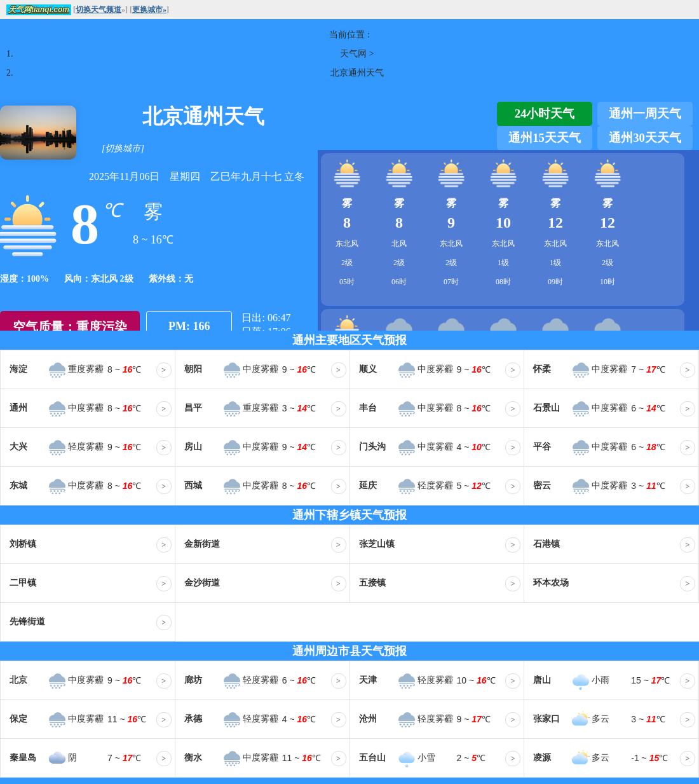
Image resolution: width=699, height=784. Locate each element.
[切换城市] (123, 148)
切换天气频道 (98, 10)
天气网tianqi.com (39, 10)
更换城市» (149, 10)
